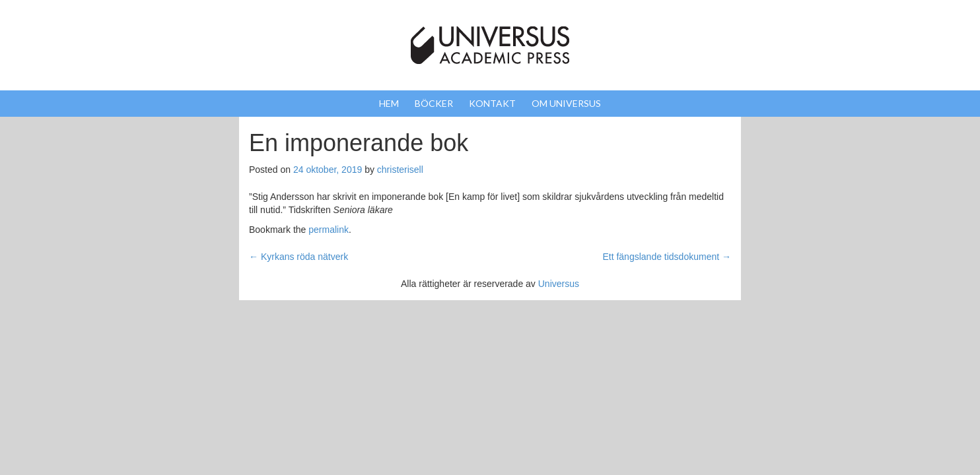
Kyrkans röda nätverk (298, 257)
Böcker (434, 103)
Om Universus (566, 103)
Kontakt (492, 103)
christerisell (400, 170)
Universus (559, 284)
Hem (389, 103)
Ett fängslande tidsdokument (667, 257)
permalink (329, 230)
